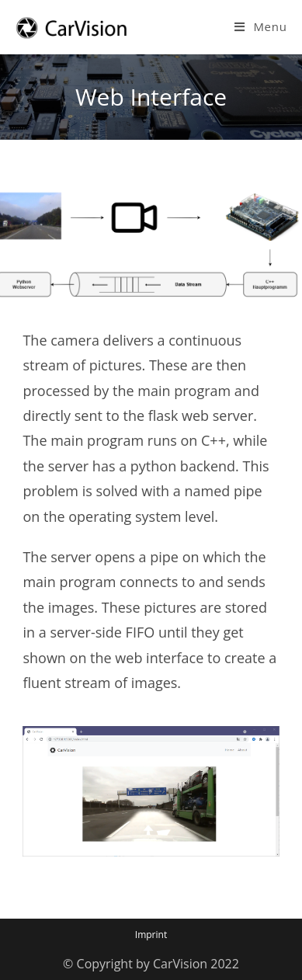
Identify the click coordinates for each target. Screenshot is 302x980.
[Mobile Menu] (260, 27)
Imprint (151, 935)
